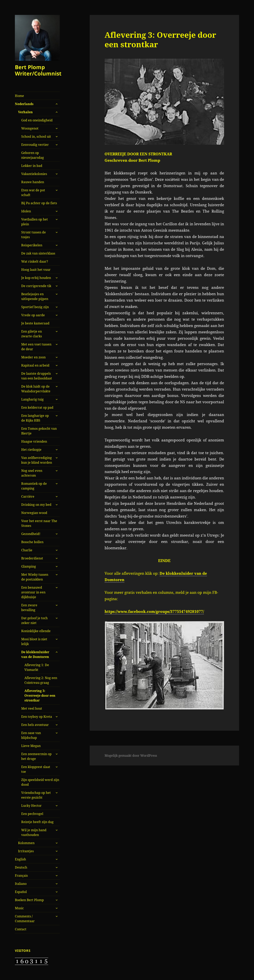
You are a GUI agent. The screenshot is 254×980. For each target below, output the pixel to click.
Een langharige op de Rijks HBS (35, 418)
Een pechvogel (32, 814)
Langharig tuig (32, 399)
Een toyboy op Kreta (37, 717)
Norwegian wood (34, 513)
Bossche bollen (32, 542)
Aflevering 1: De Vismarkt (37, 667)
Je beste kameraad (35, 323)
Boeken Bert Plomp (29, 900)
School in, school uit (36, 136)
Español (21, 892)
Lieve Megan (31, 746)
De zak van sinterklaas (38, 253)
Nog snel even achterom (32, 473)
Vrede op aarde (33, 315)
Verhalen (25, 112)
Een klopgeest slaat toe (36, 769)
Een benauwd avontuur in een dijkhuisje (33, 592)
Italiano (21, 884)
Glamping (29, 566)
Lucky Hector (31, 806)
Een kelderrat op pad (37, 407)
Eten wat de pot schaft (33, 193)
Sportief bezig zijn (35, 307)
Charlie (27, 550)
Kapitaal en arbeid (35, 365)
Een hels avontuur (35, 725)
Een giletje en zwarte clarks (32, 334)
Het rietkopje (31, 450)
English (20, 859)
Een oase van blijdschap (31, 735)
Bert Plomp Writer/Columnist (38, 70)
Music (19, 908)
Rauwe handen (33, 182)
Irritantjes (26, 851)
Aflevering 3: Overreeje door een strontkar (40, 696)
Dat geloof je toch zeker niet (34, 620)
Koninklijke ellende (36, 631)
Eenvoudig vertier (35, 145)
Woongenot (30, 128)
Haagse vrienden (34, 441)
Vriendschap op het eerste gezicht (36, 795)
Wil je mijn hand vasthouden (34, 832)
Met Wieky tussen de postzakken (35, 577)
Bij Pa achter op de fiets (39, 203)
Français (21, 876)
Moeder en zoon (33, 357)
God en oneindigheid (37, 120)
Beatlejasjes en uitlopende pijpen (35, 296)
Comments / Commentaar (25, 919)
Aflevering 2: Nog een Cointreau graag (41, 680)
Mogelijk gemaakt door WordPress (131, 756)
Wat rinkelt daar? (35, 261)
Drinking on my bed (36, 505)
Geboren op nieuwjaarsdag (33, 155)
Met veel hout (32, 708)
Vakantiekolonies (34, 174)
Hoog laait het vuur (36, 270)
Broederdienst (32, 558)
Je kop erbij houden (36, 278)
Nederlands (24, 104)
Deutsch (21, 867)
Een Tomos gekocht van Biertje (39, 431)
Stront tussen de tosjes (34, 235)
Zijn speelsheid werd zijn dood (40, 782)
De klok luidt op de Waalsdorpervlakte (36, 389)
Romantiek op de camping (34, 486)
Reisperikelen (32, 245)
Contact (21, 929)
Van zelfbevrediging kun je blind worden (37, 460)
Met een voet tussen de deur (36, 347)
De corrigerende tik (36, 286)
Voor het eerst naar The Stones (39, 523)
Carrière (28, 496)
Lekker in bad (32, 166)
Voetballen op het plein (35, 222)
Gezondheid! (31, 534)
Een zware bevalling (29, 608)
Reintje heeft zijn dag (37, 822)
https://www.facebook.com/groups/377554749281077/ (154, 611)
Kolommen (26, 843)
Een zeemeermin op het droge (36, 756)
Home (19, 96)
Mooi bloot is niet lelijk (34, 641)
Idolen (26, 211)
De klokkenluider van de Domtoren (35, 654)
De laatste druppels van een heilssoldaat (37, 376)
